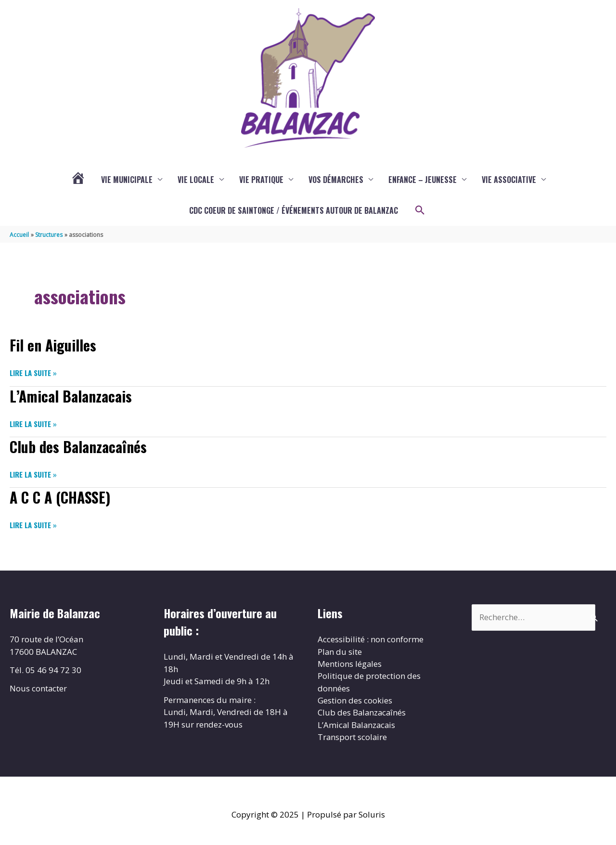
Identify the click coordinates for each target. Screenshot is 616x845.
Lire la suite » (33, 375)
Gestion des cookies (355, 701)
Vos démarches (336, 182)
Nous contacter (38, 689)
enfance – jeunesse (423, 182)
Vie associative (509, 182)
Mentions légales (350, 665)
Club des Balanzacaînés (78, 448)
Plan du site (340, 652)
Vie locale (196, 182)
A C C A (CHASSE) (61, 498)
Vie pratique (261, 182)
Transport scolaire (353, 738)
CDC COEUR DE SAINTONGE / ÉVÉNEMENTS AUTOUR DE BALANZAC (294, 212)
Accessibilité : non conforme (371, 640)
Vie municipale (127, 182)
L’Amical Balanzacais (71, 397)
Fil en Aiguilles (53, 347)
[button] (420, 212)
